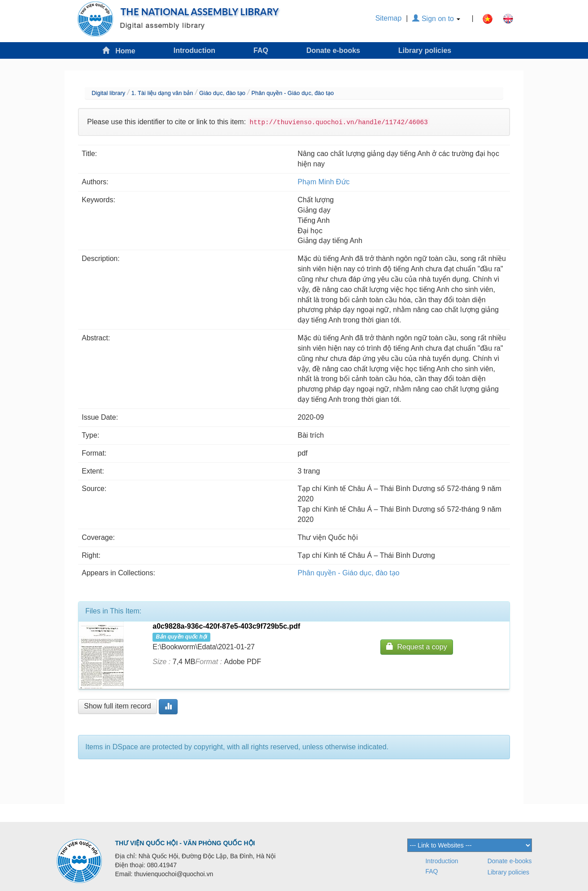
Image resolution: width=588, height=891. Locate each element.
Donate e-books (333, 50)
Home (119, 50)
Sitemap (389, 18)
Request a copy (417, 646)
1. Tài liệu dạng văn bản (162, 93)
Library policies (425, 50)
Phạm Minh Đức (324, 182)
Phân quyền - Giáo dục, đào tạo (292, 93)
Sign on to (436, 19)
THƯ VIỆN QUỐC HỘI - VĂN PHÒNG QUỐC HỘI (185, 843)
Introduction (194, 50)
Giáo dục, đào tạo (222, 93)
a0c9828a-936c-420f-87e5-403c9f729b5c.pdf (226, 626)
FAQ (261, 50)
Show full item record (117, 706)
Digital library (108, 93)
